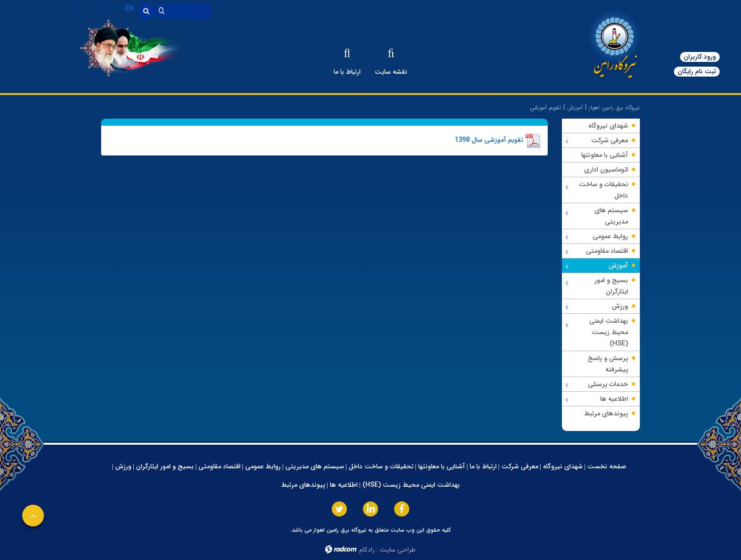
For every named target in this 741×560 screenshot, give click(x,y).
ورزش (123, 466)
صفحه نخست (607, 466)
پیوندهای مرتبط (303, 485)
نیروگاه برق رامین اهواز (614, 108)
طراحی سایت (398, 550)
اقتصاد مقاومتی (220, 466)
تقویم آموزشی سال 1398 (489, 140)
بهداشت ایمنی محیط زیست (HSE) (411, 485)
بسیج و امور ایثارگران (165, 466)
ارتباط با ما (483, 466)
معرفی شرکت (520, 466)
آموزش (575, 108)
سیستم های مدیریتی (315, 466)
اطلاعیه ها (344, 485)
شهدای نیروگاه (563, 466)
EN (129, 9)
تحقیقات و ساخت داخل (381, 466)
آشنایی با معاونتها (442, 466)
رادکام (367, 550)
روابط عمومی (263, 466)
